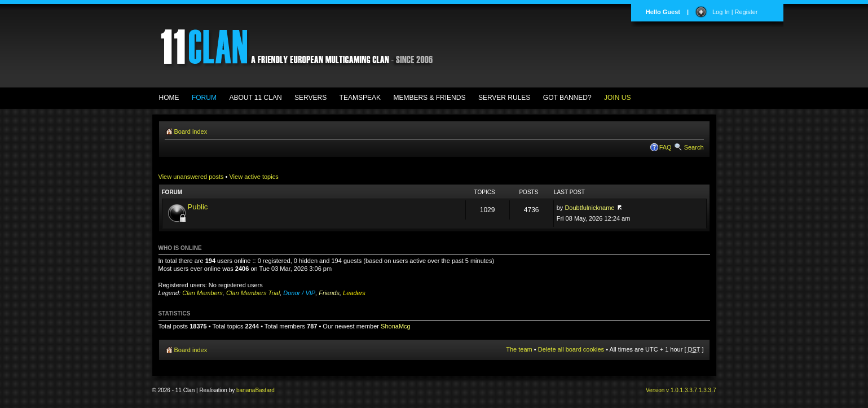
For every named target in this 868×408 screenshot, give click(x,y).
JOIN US (617, 98)
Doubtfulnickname (589, 208)
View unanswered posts (191, 177)
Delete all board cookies (571, 349)
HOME (169, 98)
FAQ (666, 147)
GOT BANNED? (567, 98)
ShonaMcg (396, 326)
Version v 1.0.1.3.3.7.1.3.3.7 (681, 390)
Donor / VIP (299, 293)
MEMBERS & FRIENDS (429, 98)
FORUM (204, 98)
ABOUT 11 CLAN (255, 98)
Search (694, 147)
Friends (329, 293)
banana (246, 390)
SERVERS (310, 98)
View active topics (254, 177)
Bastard (265, 390)
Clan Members (202, 293)
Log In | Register (735, 12)
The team (519, 349)
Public (198, 207)
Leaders (354, 293)
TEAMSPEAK (360, 98)
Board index (191, 131)
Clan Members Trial (253, 293)
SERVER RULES (504, 98)
